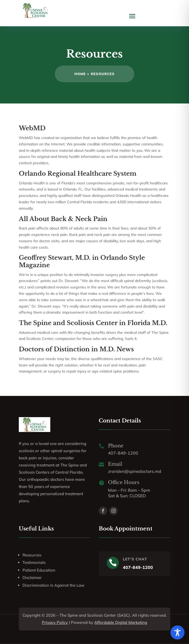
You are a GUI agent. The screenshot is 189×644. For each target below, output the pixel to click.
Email (115, 464)
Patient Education (39, 570)
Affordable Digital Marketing (121, 622)
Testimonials (34, 562)
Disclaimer (32, 578)
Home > (83, 74)
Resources (103, 74)
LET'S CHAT (135, 559)
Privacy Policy (55, 622)
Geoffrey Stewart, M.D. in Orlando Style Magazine (82, 261)
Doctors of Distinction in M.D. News (76, 349)
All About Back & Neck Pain (63, 219)
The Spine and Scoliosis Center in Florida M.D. (93, 323)
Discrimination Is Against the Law (53, 585)
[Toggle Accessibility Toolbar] (177, 632)
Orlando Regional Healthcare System (78, 174)
